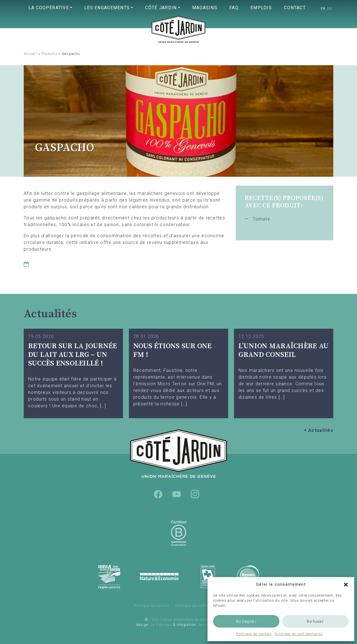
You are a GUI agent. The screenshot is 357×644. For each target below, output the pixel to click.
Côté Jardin (161, 8)
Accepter (246, 621)
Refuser (315, 621)
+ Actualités (319, 430)
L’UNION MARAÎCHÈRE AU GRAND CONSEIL (284, 350)
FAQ (234, 8)
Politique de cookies (254, 634)
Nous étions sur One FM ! (173, 350)
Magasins (205, 8)
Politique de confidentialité (299, 634)
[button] (346, 584)
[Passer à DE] (330, 9)
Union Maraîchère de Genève (178, 41)
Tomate (261, 219)
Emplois (261, 8)
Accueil (30, 54)
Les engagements (107, 8)
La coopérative (49, 8)
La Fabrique (161, 625)
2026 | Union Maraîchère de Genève (181, 620)
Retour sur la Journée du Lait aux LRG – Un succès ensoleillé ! (73, 355)
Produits (49, 54)
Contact (295, 8)
